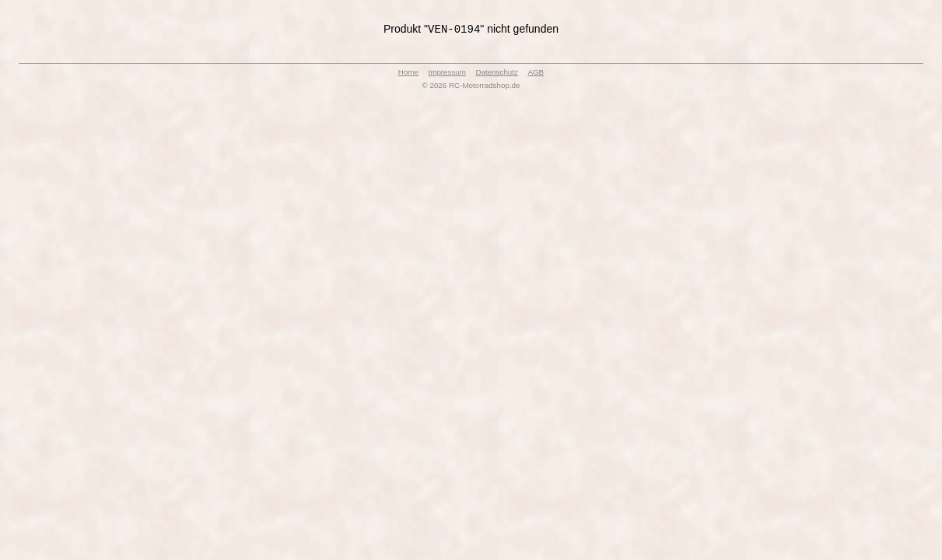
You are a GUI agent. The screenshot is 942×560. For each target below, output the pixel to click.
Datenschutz (496, 73)
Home (408, 73)
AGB (536, 73)
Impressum (447, 73)
